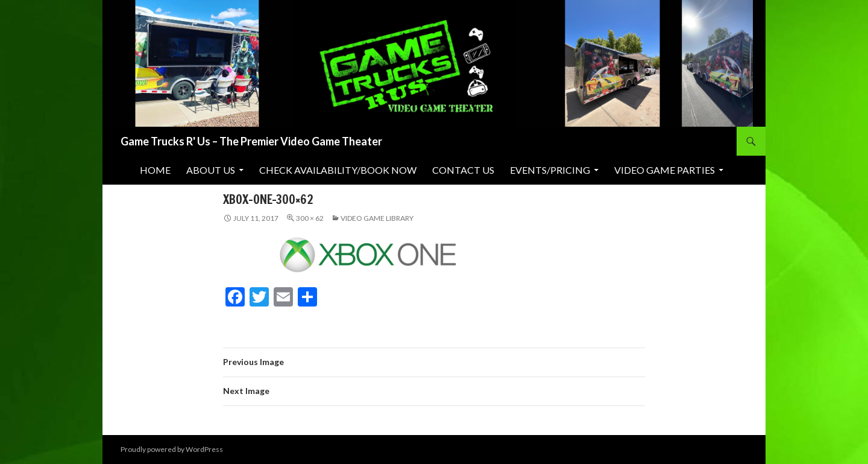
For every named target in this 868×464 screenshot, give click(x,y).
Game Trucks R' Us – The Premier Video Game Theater (251, 141)
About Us (211, 170)
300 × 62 (310, 218)
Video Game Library (377, 218)
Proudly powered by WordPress (172, 449)
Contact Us (463, 170)
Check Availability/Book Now (338, 170)
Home (155, 170)
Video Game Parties (665, 170)
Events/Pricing (550, 170)
